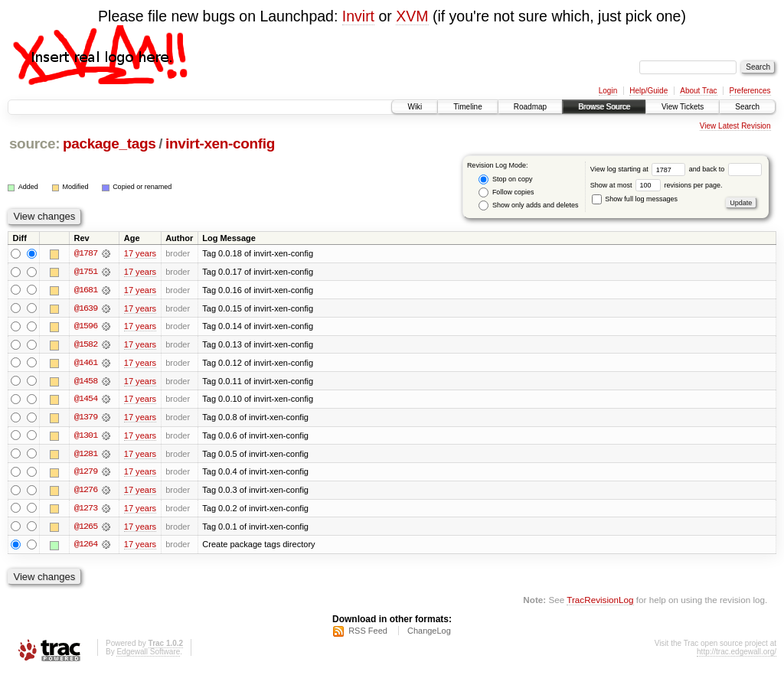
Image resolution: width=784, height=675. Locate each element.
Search (747, 107)
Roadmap (530, 107)
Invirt (358, 16)
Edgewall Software (148, 655)
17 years (140, 253)
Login (608, 91)
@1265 (86, 529)
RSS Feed (368, 634)
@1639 (86, 308)
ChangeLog (429, 634)
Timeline (467, 107)
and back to (725, 169)
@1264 (86, 547)
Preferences (750, 91)
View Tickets (683, 107)
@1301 (86, 437)
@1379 (86, 419)
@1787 (86, 253)
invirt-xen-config (220, 143)
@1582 (86, 345)
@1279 (86, 474)
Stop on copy (505, 179)
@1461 (86, 364)
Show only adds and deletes (528, 205)
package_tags (109, 143)
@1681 (86, 290)
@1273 (86, 510)
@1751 (86, 272)
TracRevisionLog (600, 603)
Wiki (415, 107)
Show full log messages (635, 199)
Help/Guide (648, 91)
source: (34, 143)
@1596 (86, 327)
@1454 (86, 400)
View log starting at (640, 169)
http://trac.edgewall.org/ (737, 655)
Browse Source (604, 107)
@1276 (86, 492)
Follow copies (506, 192)
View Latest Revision (735, 126)
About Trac (698, 91)
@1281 (86, 455)
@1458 (86, 382)
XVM (412, 16)
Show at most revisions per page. (657, 185)
